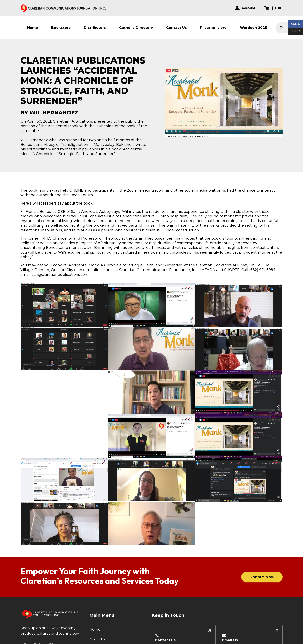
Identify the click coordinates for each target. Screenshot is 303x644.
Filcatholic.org (213, 28)
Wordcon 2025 (253, 28)
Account (248, 8)
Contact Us (176, 28)
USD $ (295, 24)
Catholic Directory (136, 28)
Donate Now (262, 577)
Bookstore (61, 28)
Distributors (95, 28)
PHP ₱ (294, 32)
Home (33, 28)
